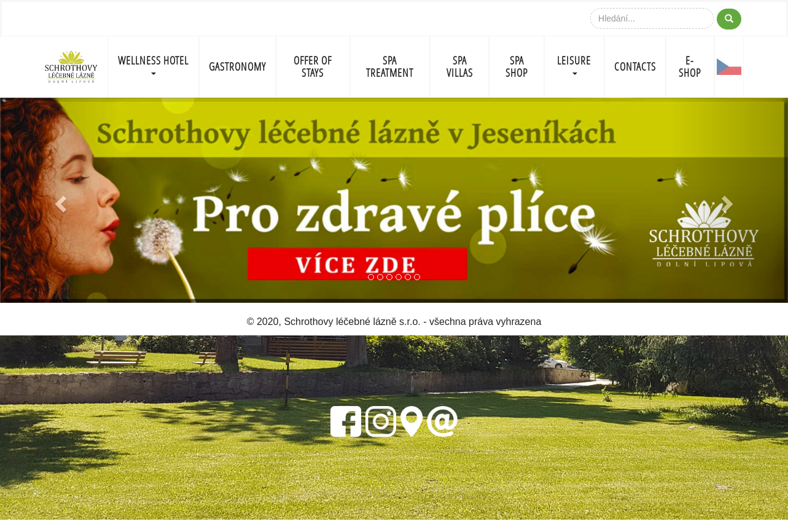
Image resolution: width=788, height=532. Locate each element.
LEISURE (574, 64)
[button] (59, 200)
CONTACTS (635, 67)
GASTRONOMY (237, 67)
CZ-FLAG (729, 67)
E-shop (690, 67)
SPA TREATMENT (390, 67)
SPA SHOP (517, 67)
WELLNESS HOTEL (153, 64)
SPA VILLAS (460, 67)
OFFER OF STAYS (313, 67)
